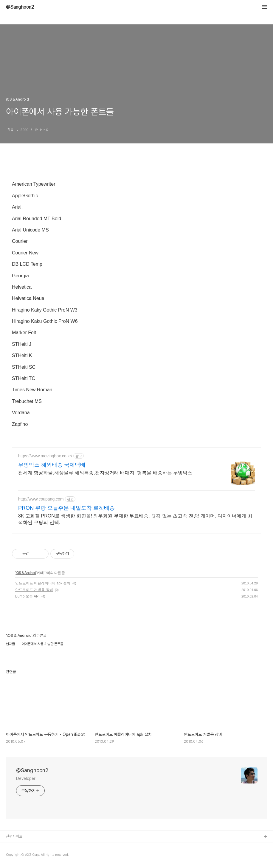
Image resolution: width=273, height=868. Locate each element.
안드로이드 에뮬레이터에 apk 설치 (43, 583)
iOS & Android (26, 573)
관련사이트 (14, 836)
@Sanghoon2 (20, 7)
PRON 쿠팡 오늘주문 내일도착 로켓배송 (66, 508)
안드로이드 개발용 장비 (34, 590)
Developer (26, 778)
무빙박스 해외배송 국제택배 (52, 465)
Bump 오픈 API (27, 596)
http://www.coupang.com (41, 499)
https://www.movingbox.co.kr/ (45, 456)
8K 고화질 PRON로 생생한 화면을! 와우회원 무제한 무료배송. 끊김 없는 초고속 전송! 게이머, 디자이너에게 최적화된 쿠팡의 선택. (135, 519)
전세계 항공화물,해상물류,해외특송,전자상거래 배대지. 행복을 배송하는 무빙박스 (105, 473)
